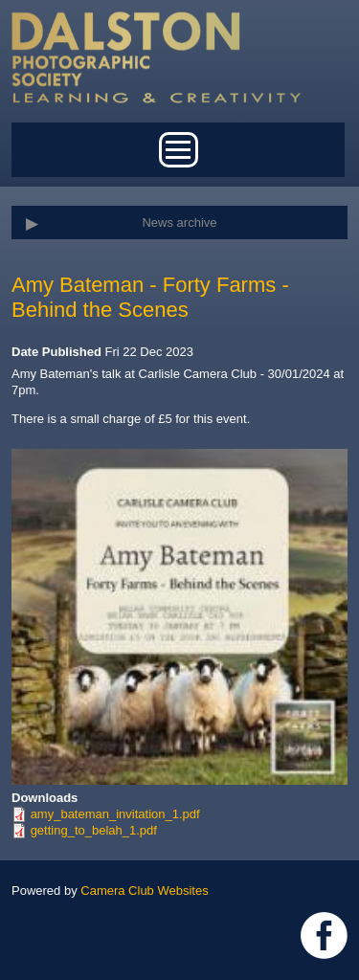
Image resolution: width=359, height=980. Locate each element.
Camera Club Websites (144, 891)
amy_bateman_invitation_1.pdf (115, 814)
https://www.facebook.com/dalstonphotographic (324, 935)
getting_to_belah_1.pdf (94, 830)
